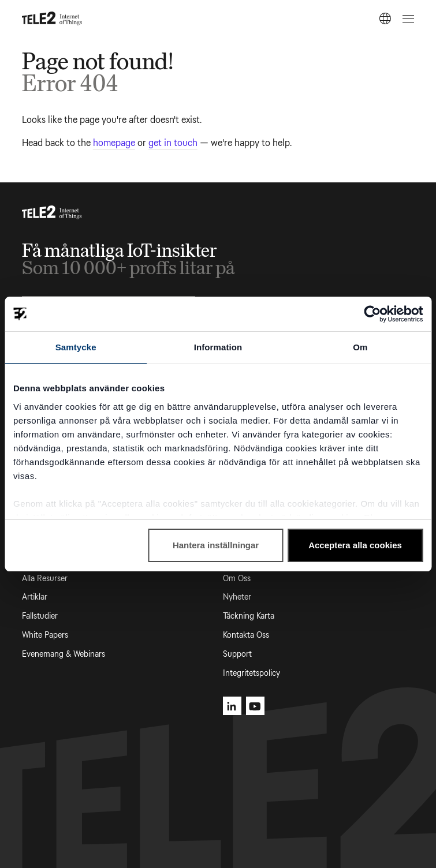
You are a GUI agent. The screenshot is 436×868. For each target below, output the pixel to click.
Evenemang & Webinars (64, 654)
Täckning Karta (249, 616)
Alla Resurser (45, 579)
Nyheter (237, 597)
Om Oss (237, 579)
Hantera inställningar (216, 545)
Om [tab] (360, 347)
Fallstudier (40, 616)
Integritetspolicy (251, 673)
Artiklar (35, 597)
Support (237, 654)
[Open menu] (407, 18)
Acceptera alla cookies (355, 545)
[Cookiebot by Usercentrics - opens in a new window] (372, 314)
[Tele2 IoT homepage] (52, 18)
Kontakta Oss (246, 635)
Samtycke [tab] (76, 347)
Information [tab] (218, 347)
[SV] (385, 18)
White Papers (45, 635)
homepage (114, 143)
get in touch (173, 143)
